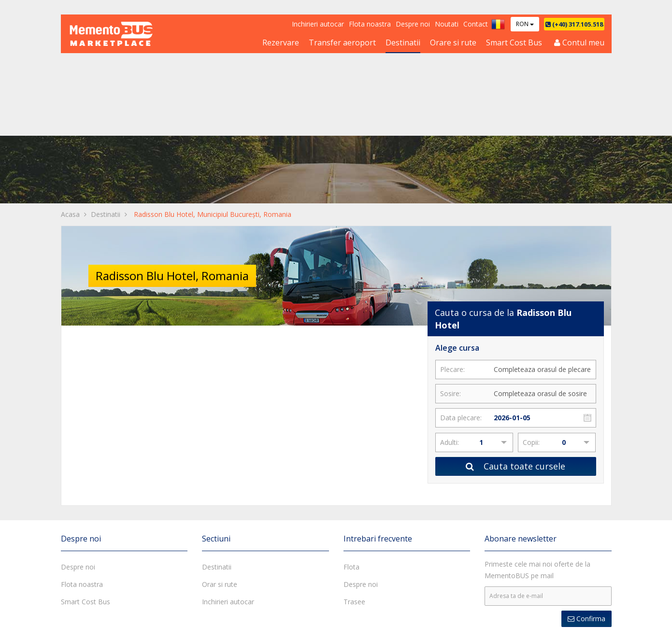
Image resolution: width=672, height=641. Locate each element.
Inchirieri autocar (318, 24)
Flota (351, 420)
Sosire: (450, 247)
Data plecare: (461, 271)
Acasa (70, 78)
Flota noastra (370, 24)
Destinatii (403, 43)
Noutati (447, 24)
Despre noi (413, 24)
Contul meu (579, 43)
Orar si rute (220, 438)
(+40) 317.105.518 (574, 24)
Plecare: (452, 222)
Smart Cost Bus (514, 43)
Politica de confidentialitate (360, 626)
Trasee (354, 455)
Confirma (586, 472)
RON (525, 24)
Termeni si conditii (282, 626)
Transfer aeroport (342, 43)
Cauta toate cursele (515, 319)
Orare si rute (453, 43)
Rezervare (281, 43)
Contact (476, 24)
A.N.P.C (597, 627)
